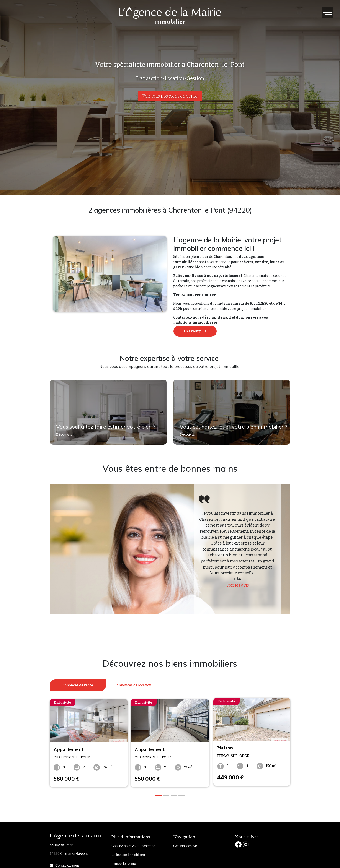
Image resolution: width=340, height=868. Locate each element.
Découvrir (64, 435)
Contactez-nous (67, 863)
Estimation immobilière (128, 852)
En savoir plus (195, 331)
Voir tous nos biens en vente (170, 96)
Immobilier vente (124, 861)
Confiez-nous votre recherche (133, 843)
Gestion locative (185, 843)
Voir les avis (238, 585)
